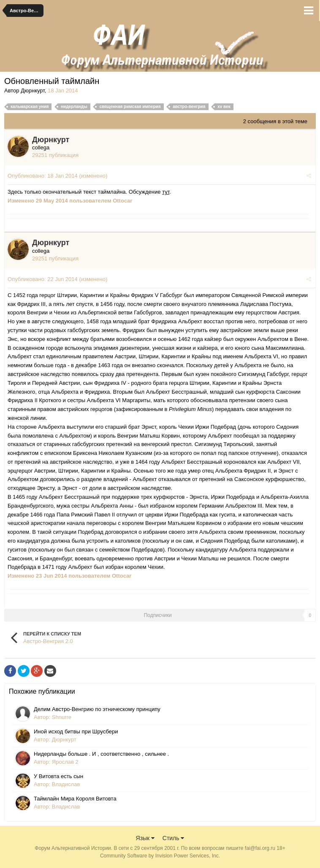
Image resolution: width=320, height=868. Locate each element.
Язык (145, 838)
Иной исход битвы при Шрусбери (76, 731)
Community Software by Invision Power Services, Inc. (160, 856)
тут (166, 192)
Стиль (174, 838)
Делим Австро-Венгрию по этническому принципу (97, 709)
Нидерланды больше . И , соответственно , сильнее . (101, 754)
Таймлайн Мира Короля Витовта (75, 799)
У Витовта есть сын (58, 776)
